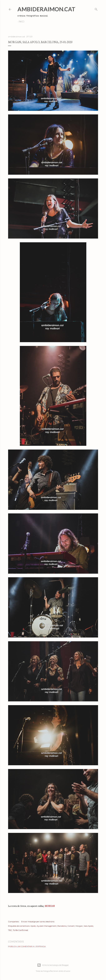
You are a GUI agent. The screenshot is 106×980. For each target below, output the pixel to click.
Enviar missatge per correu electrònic (38, 922)
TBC (10, 930)
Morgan (79, 926)
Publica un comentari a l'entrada (27, 946)
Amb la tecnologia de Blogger (53, 965)
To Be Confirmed (20, 930)
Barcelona (62, 926)
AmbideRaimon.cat (46, 9)
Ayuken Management (47, 926)
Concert (71, 926)
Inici (21, 22)
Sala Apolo (88, 926)
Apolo (33, 926)
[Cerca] (96, 9)
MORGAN (50, 906)
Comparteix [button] (14, 922)
